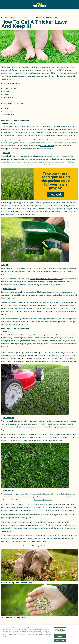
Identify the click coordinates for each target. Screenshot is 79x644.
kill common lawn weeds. (43, 500)
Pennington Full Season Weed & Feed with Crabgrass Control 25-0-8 (46, 507)
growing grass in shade (52, 211)
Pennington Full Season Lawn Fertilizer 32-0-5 (46, 279)
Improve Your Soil (10, 88)
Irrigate (6, 108)
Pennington (5, 17)
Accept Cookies (60, 640)
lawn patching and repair (18, 528)
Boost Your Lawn (10, 97)
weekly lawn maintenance (46, 522)
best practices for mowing (15, 421)
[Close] (77, 635)
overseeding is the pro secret (11, 162)
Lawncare (23, 17)
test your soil (61, 126)
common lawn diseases (28, 437)
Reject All (60, 636)
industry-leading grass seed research (14, 209)
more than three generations (28, 535)
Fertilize (6, 94)
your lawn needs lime (47, 146)
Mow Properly (8, 111)
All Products (14, 17)
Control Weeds (9, 114)
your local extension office (21, 135)
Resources (31, 17)
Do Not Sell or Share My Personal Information (60, 630)
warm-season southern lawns (29, 165)
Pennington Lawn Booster (36, 295)
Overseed (7, 91)
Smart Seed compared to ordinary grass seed (50, 355)
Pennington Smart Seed (18, 206)
